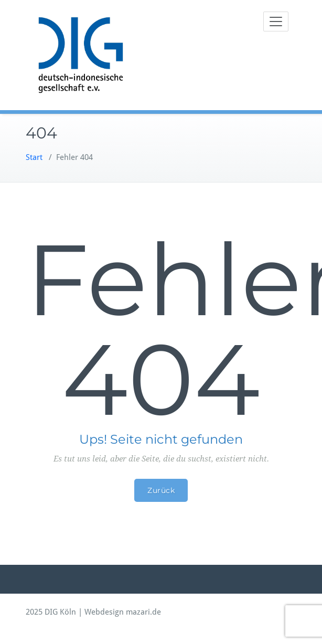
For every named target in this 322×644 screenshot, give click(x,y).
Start (34, 157)
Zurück (161, 490)
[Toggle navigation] (276, 22)
